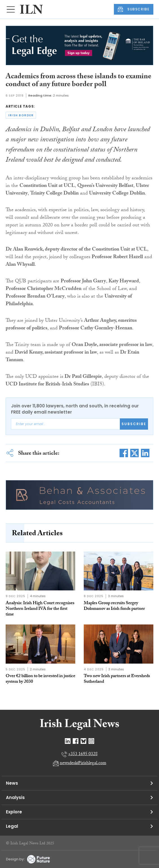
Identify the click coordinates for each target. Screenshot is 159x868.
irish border (21, 115)
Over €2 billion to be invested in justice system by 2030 (40, 679)
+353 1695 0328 (83, 754)
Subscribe (134, 424)
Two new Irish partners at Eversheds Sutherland (117, 679)
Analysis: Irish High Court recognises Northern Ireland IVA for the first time (40, 609)
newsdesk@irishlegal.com (83, 763)
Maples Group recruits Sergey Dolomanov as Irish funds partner (114, 606)
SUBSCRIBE (134, 9)
